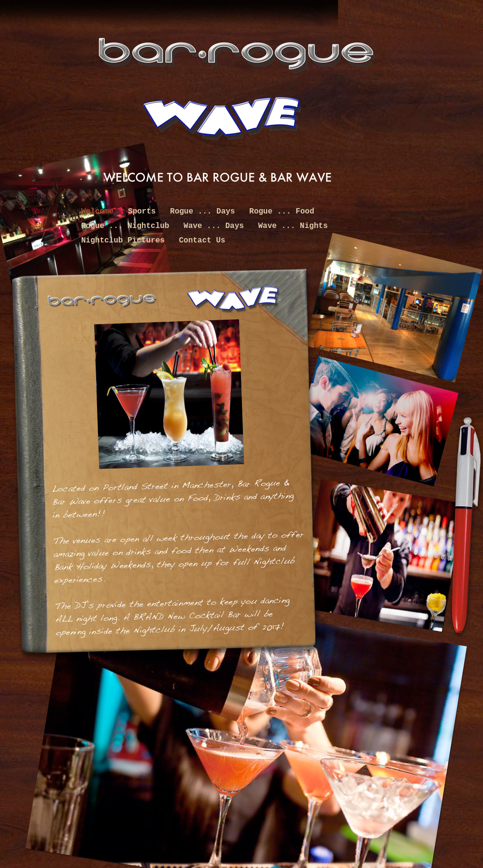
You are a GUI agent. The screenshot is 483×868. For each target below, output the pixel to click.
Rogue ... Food (282, 212)
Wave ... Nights (293, 226)
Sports (144, 212)
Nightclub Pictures (125, 241)
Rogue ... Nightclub (128, 226)
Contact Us (202, 241)
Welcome (100, 212)
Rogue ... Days (205, 212)
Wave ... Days (216, 226)
